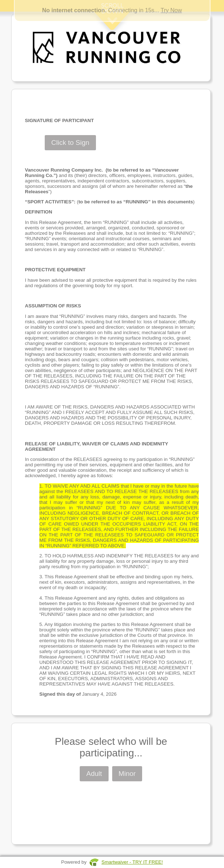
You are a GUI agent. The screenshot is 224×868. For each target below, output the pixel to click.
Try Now (171, 10)
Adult (94, 774)
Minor (127, 774)
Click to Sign (70, 142)
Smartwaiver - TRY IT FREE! (132, 862)
